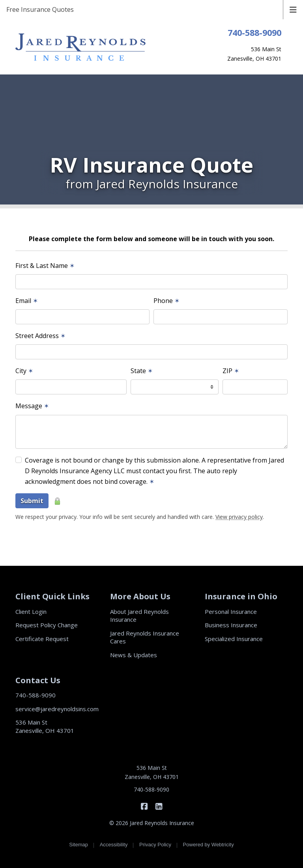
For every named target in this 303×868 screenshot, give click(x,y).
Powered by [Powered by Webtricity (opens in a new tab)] (209, 845)
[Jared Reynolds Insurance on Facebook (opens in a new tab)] (144, 806)
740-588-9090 (254, 33)
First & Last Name (45, 266)
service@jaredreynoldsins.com (57, 709)
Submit (32, 501)
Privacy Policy (155, 845)
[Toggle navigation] (293, 9)
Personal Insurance (231, 612)
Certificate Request (42, 639)
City (24, 371)
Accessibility (114, 845)
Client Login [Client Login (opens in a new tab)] (31, 612)
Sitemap (79, 845)
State (142, 371)
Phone (166, 301)
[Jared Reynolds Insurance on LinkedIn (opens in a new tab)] (159, 806)
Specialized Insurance (234, 639)
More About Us (140, 596)
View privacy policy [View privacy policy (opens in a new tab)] (239, 517)
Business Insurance (231, 625)
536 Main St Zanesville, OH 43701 (45, 726)
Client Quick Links (52, 596)
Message (32, 406)
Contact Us (38, 680)
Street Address (40, 336)
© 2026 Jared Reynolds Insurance (152, 823)
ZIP (231, 371)
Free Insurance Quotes (40, 9)
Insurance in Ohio (241, 596)
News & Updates (134, 655)
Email (27, 301)
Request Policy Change (47, 625)
